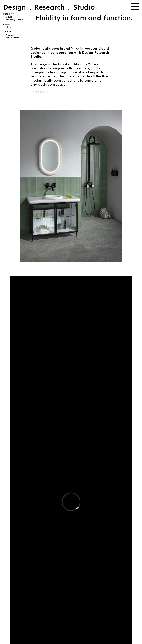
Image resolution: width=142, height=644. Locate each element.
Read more (40, 92)
